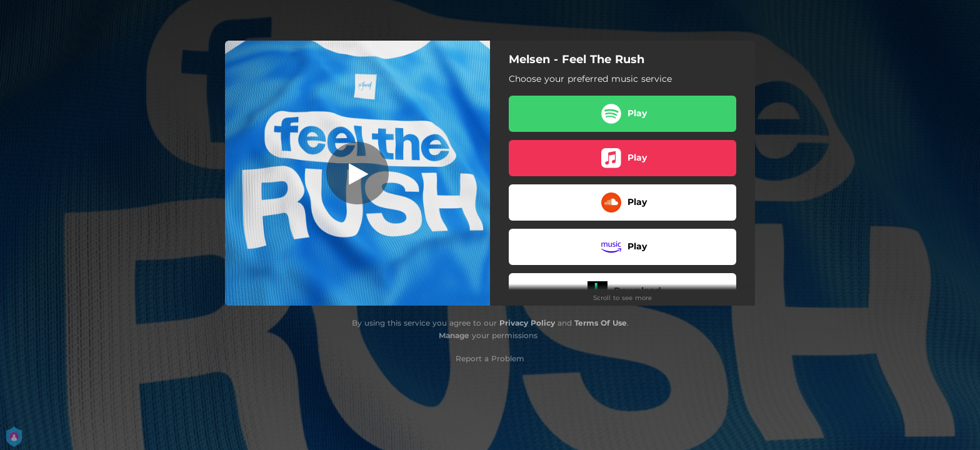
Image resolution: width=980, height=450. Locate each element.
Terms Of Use (601, 323)
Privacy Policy (527, 323)
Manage (454, 335)
